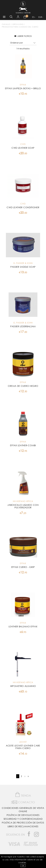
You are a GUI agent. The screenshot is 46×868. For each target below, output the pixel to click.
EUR (40, 17)
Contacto (23, 802)
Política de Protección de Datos (23, 823)
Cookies (22, 862)
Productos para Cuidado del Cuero (20, 27)
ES (33, 17)
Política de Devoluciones (23, 815)
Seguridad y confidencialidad (23, 819)
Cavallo (6, 24)
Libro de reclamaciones (23, 826)
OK (23, 866)
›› (28, 776)
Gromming (18, 24)
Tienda (23, 795)
